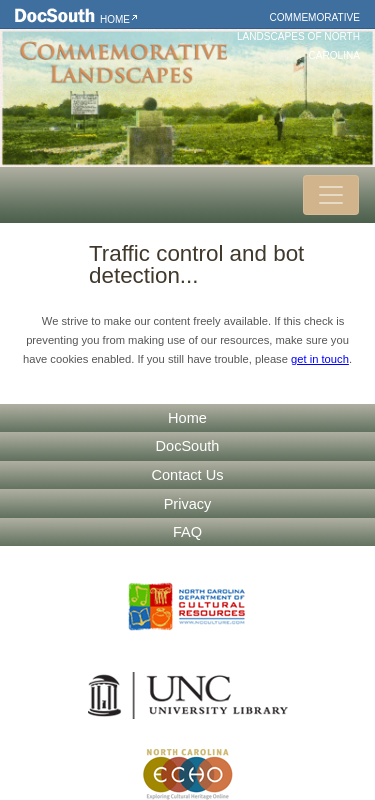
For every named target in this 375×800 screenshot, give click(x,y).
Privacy (188, 504)
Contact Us (188, 475)
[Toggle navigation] (331, 195)
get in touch (320, 359)
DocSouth (188, 446)
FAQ (187, 532)
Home (115, 19)
